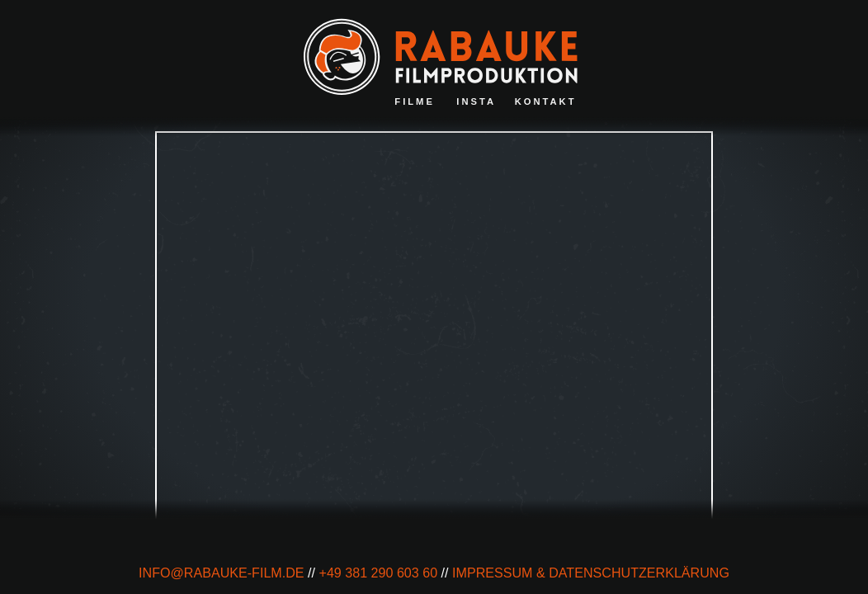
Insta (476, 101)
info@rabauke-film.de (222, 573)
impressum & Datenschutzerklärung (591, 573)
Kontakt (546, 101)
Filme (415, 101)
